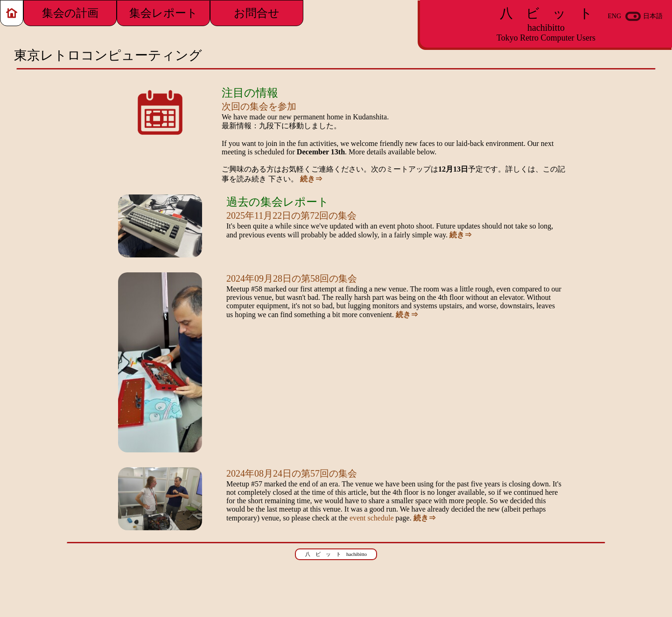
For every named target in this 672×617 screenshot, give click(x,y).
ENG (614, 16)
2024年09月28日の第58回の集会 (292, 278)
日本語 (653, 16)
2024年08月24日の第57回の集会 (292, 473)
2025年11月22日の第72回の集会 (291, 215)
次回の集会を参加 (259, 106)
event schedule (372, 518)
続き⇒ (311, 179)
